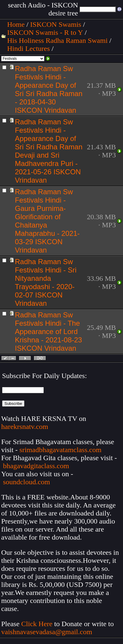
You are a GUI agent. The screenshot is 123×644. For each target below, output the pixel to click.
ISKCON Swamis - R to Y (45, 32)
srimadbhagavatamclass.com (60, 450)
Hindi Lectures (28, 48)
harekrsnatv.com (25, 427)
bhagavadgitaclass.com (36, 466)
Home (16, 24)
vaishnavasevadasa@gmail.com (48, 632)
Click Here (37, 624)
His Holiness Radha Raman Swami (57, 40)
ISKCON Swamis (56, 24)
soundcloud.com (27, 482)
